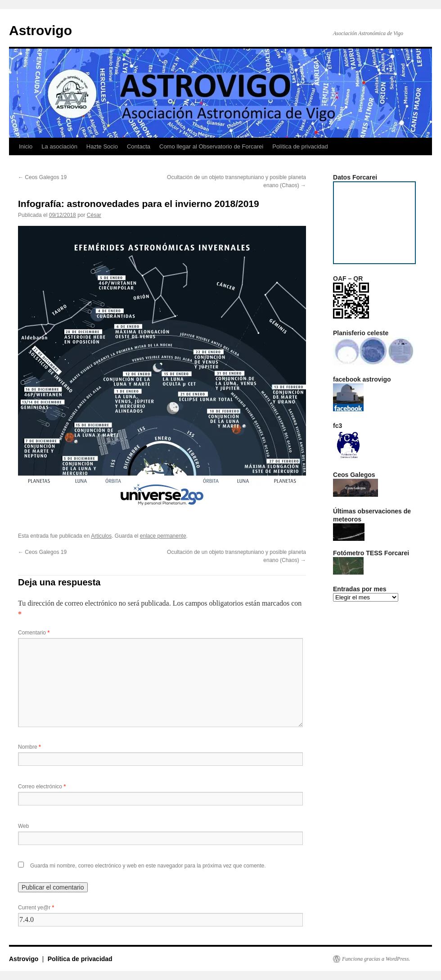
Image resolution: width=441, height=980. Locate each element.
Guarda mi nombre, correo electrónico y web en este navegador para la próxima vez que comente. (148, 866)
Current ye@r (36, 908)
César (94, 215)
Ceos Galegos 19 (42, 177)
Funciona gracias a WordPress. (376, 959)
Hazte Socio (102, 146)
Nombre (29, 747)
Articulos (101, 536)
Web (23, 826)
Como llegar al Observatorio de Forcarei (211, 146)
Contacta (139, 146)
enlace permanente (163, 536)
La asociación (59, 146)
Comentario (34, 633)
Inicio (26, 146)
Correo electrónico (42, 787)
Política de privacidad (300, 146)
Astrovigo (40, 30)
